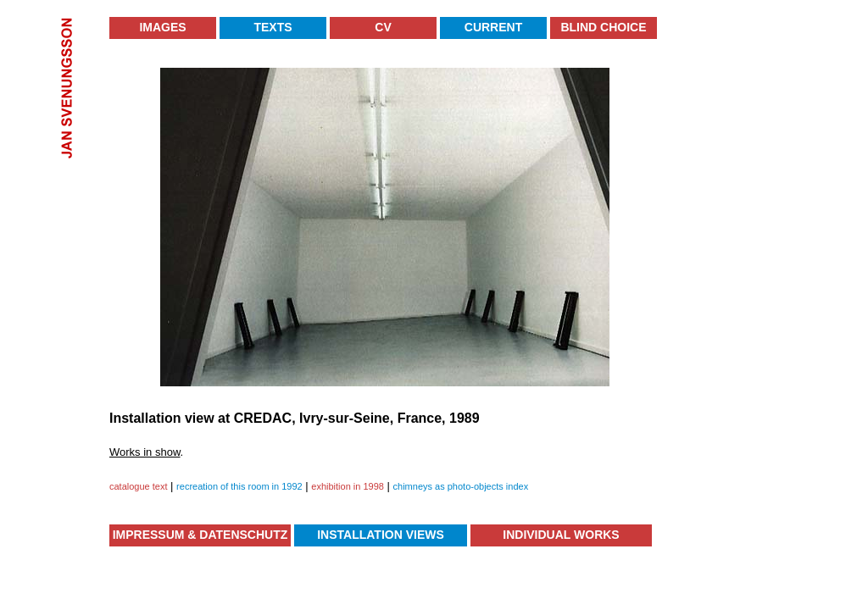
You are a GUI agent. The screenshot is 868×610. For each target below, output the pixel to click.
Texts (273, 27)
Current (493, 27)
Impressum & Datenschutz (200, 535)
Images (162, 27)
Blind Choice (603, 27)
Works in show (145, 452)
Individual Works (561, 535)
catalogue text (139, 486)
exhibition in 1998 (348, 486)
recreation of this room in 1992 (239, 486)
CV (383, 27)
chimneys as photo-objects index (461, 486)
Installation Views (381, 535)
